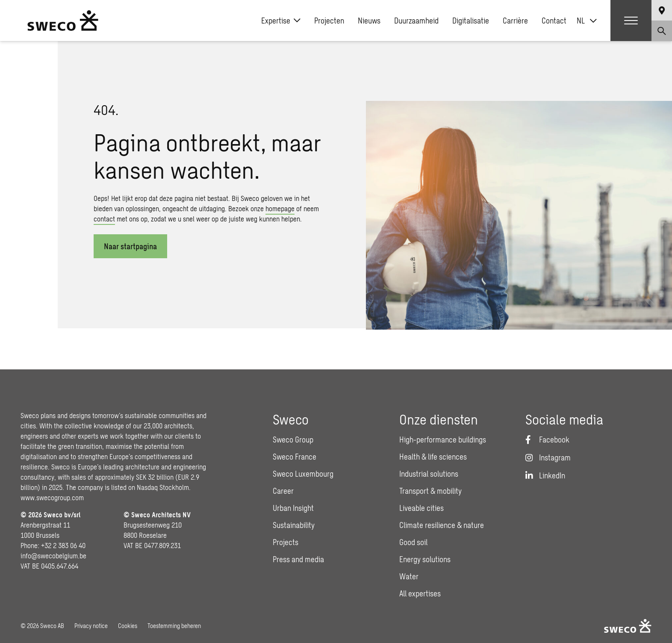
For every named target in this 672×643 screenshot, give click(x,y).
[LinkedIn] (545, 475)
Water (409, 576)
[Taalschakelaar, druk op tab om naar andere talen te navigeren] (587, 21)
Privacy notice (91, 626)
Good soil (413, 542)
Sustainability (294, 525)
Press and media (298, 559)
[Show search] (662, 31)
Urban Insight (293, 508)
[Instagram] (548, 457)
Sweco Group (293, 439)
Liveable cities (421, 508)
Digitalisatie (471, 21)
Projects (286, 542)
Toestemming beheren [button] (174, 626)
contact (104, 219)
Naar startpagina (130, 246)
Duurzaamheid (416, 21)
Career (283, 491)
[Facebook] (547, 439)
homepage (280, 208)
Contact (554, 21)
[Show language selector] (662, 10)
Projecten (329, 21)
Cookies (128, 626)
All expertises (420, 593)
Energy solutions (425, 559)
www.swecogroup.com (52, 497)
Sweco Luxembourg (303, 474)
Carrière (515, 21)
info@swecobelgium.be (53, 556)
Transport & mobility (430, 491)
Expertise (281, 21)
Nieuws (369, 21)
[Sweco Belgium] (63, 21)
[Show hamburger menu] (631, 21)
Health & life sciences (433, 457)
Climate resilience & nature (442, 525)
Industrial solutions (429, 474)
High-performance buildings (443, 439)
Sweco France (295, 457)
